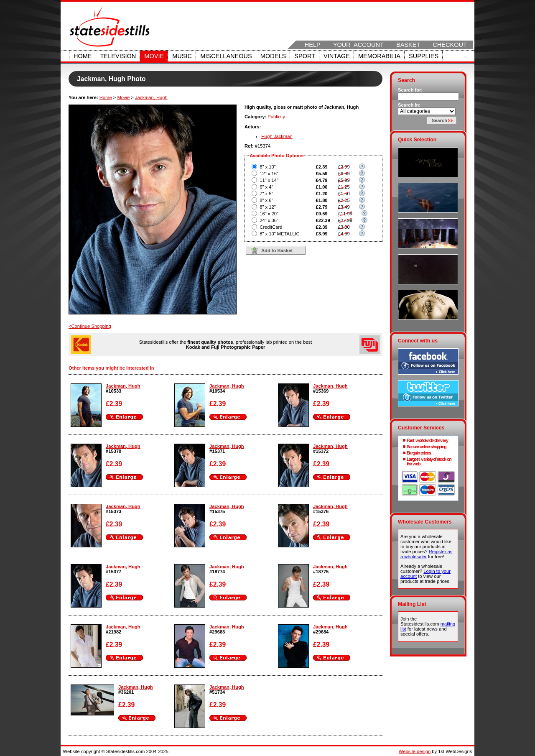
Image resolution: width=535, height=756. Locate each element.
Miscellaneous (226, 56)
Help (313, 45)
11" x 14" (269, 180)
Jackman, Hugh (151, 97)
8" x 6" (266, 200)
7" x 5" (266, 194)
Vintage (337, 56)
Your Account (358, 45)
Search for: (410, 90)
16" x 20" (269, 214)
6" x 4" (266, 187)
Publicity (276, 117)
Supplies (424, 56)
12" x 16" (269, 174)
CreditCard (271, 227)
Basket (408, 45)
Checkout (450, 45)
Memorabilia (379, 56)
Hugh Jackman (277, 136)
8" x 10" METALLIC (279, 234)
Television (118, 56)
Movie (154, 56)
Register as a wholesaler (426, 554)
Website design (415, 751)
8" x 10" (267, 167)
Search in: (409, 105)
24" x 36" (269, 220)
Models (273, 56)
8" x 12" (267, 207)
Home (83, 56)
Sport (305, 56)
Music (182, 56)
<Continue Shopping (90, 326)
